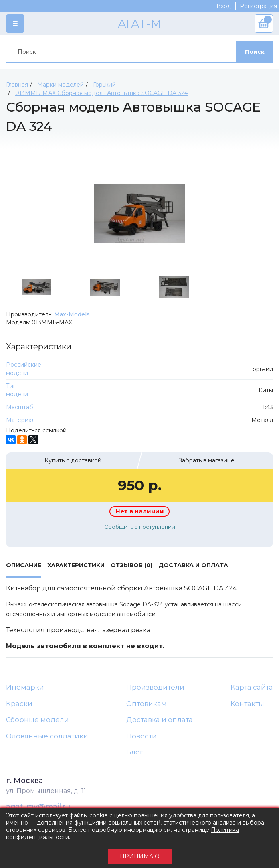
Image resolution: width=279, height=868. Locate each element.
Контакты (247, 704)
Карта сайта (252, 687)
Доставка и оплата (160, 720)
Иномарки (25, 687)
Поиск (255, 52)
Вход (224, 6)
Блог (135, 752)
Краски (19, 704)
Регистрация (258, 6)
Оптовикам (147, 704)
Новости (142, 736)
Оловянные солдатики (47, 736)
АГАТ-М (139, 24)
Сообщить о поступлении (140, 527)
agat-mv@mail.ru (38, 807)
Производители (155, 687)
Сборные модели (37, 720)
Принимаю (140, 856)
